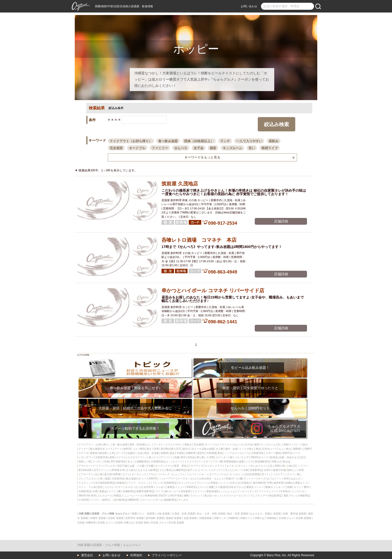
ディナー (83, 449)
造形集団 (185, 491)
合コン (131, 462)
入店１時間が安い (277, 466)
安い (252, 148)
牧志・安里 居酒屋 (238, 514)
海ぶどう (153, 457)
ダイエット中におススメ (252, 466)
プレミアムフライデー (255, 496)
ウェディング (86, 483)
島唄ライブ (270, 148)
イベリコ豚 (114, 491)
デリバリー (166, 457)
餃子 (190, 470)
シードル (138, 496)
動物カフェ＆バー (275, 487)
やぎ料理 (83, 500)
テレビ (191, 483)
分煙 (95, 491)
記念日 (302, 457)
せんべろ (181, 148)
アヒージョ (203, 483)
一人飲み (303, 445)
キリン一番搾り (302, 487)
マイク (159, 491)
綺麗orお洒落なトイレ (298, 483)
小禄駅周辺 (304, 496)
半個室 (180, 453)
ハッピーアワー (167, 479)
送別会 (191, 457)
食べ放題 (105, 479)
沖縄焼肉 (271, 518)
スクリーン (198, 491)
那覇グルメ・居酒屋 (143, 514)
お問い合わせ (249, 6)
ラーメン (105, 470)
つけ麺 (238, 479)
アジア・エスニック (139, 483)
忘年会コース (270, 449)
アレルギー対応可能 (116, 466)
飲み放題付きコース (101, 449)
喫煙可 (308, 449)
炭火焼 (108, 474)
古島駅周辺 (85, 491)
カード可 (121, 453)
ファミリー (160, 148)
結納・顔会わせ (288, 457)
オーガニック (139, 474)
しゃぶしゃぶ (228, 491)
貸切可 (201, 453)
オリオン (231, 466)
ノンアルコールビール (237, 453)
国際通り (298, 449)
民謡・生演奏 (151, 453)
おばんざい (296, 479)
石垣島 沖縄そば (124, 523)
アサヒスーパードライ (91, 466)
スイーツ (177, 462)
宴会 (172, 453)
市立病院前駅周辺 (105, 483)
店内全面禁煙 (252, 474)
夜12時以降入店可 (89, 470)
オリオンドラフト (215, 466)
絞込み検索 (276, 124)
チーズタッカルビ (187, 479)
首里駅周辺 (170, 483)
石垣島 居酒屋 (304, 518)
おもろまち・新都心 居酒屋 (265, 514)
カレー (238, 470)
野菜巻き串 (118, 470)
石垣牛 (267, 470)
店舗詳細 (281, 221)
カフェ (126, 474)
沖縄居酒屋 (205, 518)
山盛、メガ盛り (138, 466)
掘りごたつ (236, 457)
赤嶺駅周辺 (129, 491)
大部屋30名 (257, 453)
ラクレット (196, 496)
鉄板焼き (122, 483)
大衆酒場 (211, 453)
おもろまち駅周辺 (148, 470)
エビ (162, 470)
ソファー (303, 466)
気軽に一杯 (85, 462)
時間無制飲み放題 (234, 462)
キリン (182, 483)
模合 (258, 449)
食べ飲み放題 (168, 141)
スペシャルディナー (212, 470)
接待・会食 (231, 449)
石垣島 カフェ (105, 523)
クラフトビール (232, 496)
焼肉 (289, 470)
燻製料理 (133, 500)
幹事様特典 (151, 496)
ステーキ (83, 453)
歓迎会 (274, 457)
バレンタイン (235, 474)
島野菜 (117, 474)
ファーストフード (268, 491)
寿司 (183, 457)
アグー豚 (217, 462)
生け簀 (99, 474)
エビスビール (105, 496)
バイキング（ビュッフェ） (172, 474)
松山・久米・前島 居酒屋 (211, 514)
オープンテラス (164, 466)
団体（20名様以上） (199, 141)
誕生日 (186, 449)
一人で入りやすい (249, 141)
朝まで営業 (153, 449)
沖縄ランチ (220, 518)
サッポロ (183, 500)
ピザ (246, 457)
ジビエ (108, 487)
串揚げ (229, 479)
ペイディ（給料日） (101, 500)
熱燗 (289, 487)
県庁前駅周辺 (118, 462)
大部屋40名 (118, 479)
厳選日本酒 (279, 470)
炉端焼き (246, 483)
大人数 (219, 449)
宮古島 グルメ (159, 523)
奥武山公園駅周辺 (176, 470)
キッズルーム (232, 148)
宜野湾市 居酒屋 (135, 518)
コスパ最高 (139, 449)
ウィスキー (204, 462)
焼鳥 (112, 457)
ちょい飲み (285, 449)
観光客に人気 (107, 453)
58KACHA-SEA (87, 496)
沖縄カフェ (246, 518)
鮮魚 (220, 453)
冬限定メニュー (219, 483)
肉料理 (127, 449)
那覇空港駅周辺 (145, 491)
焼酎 (211, 487)
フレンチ (157, 483)
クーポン (97, 462)
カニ (197, 470)
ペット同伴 (282, 479)
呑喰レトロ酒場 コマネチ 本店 (199, 240)
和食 (107, 462)
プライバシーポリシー (167, 555)
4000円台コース (291, 453)
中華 (269, 483)
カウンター (222, 457)
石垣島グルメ (286, 518)
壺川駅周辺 (120, 500)
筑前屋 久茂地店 (180, 184)
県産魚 (94, 453)
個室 (213, 148)
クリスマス (190, 462)
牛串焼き (285, 491)
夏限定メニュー (255, 487)
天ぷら (229, 470)
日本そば (235, 483)
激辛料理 (278, 483)
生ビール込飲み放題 (203, 449)
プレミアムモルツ (88, 479)
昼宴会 (103, 491)
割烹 (100, 487)
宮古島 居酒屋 (176, 523)
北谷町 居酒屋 (116, 518)
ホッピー (174, 491)
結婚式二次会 (135, 453)
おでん (271, 479)
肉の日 (292, 466)
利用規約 (136, 555)
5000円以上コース (197, 487)
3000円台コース (259, 457)
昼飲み (274, 141)
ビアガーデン (86, 474)
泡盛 (177, 457)
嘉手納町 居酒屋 (155, 518)
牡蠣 (151, 466)
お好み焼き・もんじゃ (211, 479)
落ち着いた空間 (205, 457)
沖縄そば (276, 462)
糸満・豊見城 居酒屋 (294, 514)
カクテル (121, 457)
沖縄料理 (190, 453)
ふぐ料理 (299, 470)
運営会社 (87, 555)
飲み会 (287, 462)
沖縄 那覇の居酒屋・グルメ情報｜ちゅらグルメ (109, 545)
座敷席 (164, 453)
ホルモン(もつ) (133, 487)
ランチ (225, 141)
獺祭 (186, 496)
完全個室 (116, 148)
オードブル (137, 148)
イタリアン (279, 474)
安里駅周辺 (256, 470)
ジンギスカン (299, 491)
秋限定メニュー (123, 496)
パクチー (118, 487)
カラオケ (133, 457)
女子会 (199, 148)
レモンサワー (86, 457)
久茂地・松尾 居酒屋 (183, 514)
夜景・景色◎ (181, 466)
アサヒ (152, 474)
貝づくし (266, 474)
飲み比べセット (213, 496)
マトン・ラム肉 (87, 487)
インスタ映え (246, 449)
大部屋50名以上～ (161, 462)
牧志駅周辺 (275, 496)
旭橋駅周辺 (143, 462)
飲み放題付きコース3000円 (141, 479)
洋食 (246, 470)
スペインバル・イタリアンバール (208, 474)
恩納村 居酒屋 (174, 518)
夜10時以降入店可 (171, 449)
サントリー (250, 479)
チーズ (262, 479)
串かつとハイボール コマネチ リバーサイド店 (213, 291)
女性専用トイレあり (154, 487)
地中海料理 (259, 483)
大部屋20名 (101, 457)
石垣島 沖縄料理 (86, 523)
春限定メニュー (176, 487)
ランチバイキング (247, 491)
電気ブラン (290, 496)
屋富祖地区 (212, 491)
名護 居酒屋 (190, 518)
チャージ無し (294, 474)
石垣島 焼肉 (142, 523)
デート (118, 449)
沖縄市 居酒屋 (98, 518)
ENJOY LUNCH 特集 (170, 496)
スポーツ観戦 (273, 453)
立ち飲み (131, 470)
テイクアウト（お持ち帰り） (131, 141)
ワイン (143, 457)
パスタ (249, 462)
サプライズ (197, 466)
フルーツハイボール (151, 500)
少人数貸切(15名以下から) (230, 487)
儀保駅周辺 (170, 500)
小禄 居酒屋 (163, 514)
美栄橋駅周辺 (262, 462)
